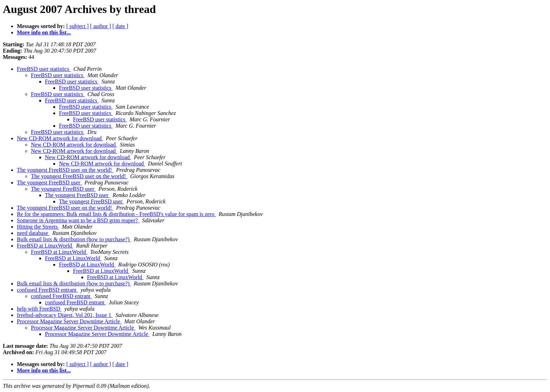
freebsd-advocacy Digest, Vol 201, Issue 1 (65, 315)
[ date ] (120, 26)
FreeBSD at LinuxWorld (45, 246)
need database (33, 233)
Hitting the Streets (38, 227)
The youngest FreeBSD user (49, 183)
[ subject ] (78, 26)
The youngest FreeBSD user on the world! (65, 170)
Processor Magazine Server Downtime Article (69, 321)
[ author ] (101, 26)
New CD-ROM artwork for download (60, 138)
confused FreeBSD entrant (47, 290)
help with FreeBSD (39, 309)
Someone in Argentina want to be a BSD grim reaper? (78, 220)
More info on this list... (44, 32)
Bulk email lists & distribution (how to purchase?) (74, 239)
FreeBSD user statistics (44, 69)
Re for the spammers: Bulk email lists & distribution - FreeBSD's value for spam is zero (116, 214)
